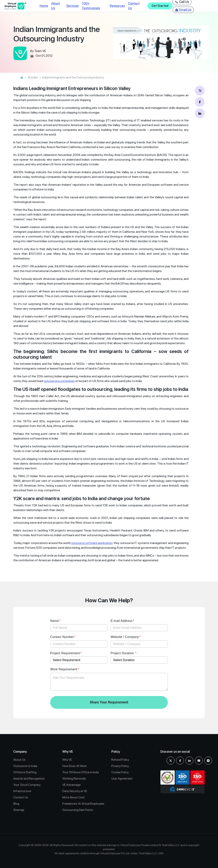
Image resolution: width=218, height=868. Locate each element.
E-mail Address (122, 621)
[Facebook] (180, 761)
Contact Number (62, 637)
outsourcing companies (59, 381)
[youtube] (199, 761)
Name (54, 621)
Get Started (160, 6)
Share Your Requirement (109, 702)
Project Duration (123, 653)
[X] (171, 761)
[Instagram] (208, 761)
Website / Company (125, 637)
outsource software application (92, 543)
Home (44, 6)
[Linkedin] (189, 761)
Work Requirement (64, 669)
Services (72, 6)
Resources (117, 6)
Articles (33, 77)
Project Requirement (65, 653)
